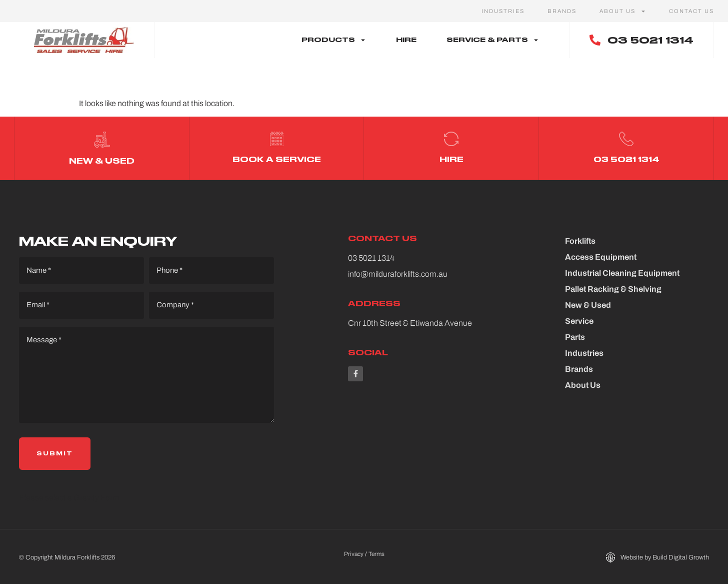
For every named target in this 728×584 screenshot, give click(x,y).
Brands (562, 11)
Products (334, 40)
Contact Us (691, 11)
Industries (503, 11)
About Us (623, 11)
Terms (376, 552)
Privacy (354, 552)
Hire (406, 40)
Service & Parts (493, 40)
